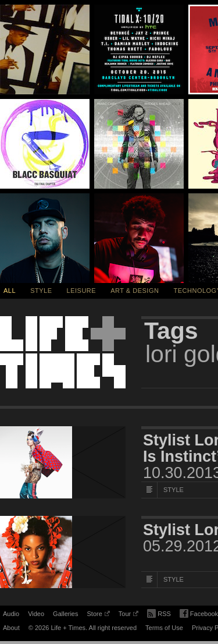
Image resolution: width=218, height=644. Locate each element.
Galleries (65, 614)
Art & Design (135, 291)
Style (41, 291)
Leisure (82, 291)
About (11, 628)
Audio (11, 614)
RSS (159, 613)
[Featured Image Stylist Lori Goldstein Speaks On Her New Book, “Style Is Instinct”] (63, 462)
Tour (128, 615)
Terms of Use (164, 628)
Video (36, 614)
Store (98, 615)
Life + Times (63, 352)
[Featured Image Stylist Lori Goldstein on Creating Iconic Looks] (63, 552)
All (10, 291)
